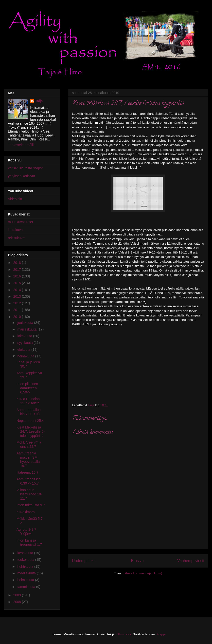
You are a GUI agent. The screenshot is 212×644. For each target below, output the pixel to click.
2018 (18, 263)
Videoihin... (16, 199)
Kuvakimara (26, 512)
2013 (18, 296)
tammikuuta (27, 587)
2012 (18, 303)
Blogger (161, 634)
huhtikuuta (26, 566)
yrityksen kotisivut (21, 176)
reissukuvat (17, 238)
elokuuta (24, 350)
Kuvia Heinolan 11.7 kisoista (28, 401)
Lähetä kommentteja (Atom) (142, 573)
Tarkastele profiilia (22, 145)
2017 (18, 270)
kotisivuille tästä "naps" (25, 168)
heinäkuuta (26, 356)
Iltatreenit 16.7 (27, 472)
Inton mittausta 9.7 (31, 505)
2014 (18, 290)
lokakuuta (25, 336)
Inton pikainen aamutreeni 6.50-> (27, 388)
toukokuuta (26, 560)
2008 (18, 602)
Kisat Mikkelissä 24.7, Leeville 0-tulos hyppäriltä (31, 431)
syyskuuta (25, 343)
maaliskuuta (27, 573)
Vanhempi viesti (191, 561)
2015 (18, 283)
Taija (39, 101)
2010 (18, 317)
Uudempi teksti (85, 561)
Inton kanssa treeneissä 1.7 (29, 542)
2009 (18, 595)
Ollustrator (124, 634)
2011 (18, 310)
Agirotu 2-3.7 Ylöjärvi (26, 532)
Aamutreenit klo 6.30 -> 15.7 (28, 481)
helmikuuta (26, 580)
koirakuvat (16, 230)
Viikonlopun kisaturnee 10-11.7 (29, 494)
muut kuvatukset (20, 222)
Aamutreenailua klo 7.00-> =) (29, 412)
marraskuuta (27, 329)
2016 (18, 276)
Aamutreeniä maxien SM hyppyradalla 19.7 (28, 459)
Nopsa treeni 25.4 (30, 421)
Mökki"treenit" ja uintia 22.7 (29, 444)
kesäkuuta (26, 553)
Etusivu (137, 561)
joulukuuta (26, 323)
